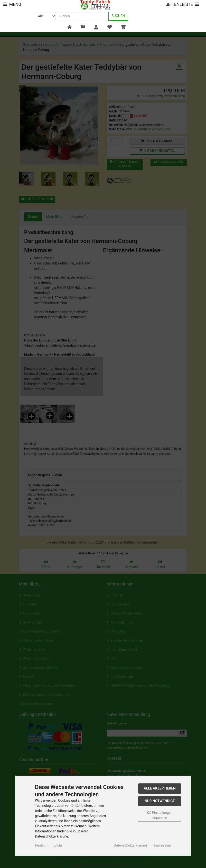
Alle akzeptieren (160, 788)
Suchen (118, 16)
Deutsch (41, 845)
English (59, 845)
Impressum (162, 845)
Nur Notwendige (160, 801)
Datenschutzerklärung (130, 845)
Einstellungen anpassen (160, 815)
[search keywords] (82, 16)
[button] (83, 27)
